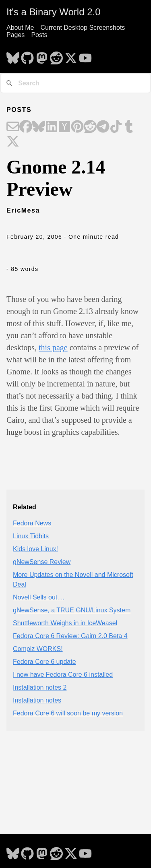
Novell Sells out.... (39, 597)
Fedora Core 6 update (44, 662)
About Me (20, 28)
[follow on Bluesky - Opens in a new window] (13, 56)
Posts (39, 35)
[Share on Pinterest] (77, 127)
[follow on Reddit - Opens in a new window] (56, 56)
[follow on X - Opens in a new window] (71, 56)
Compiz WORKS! (38, 649)
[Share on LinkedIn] (52, 127)
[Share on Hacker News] (64, 127)
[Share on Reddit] (90, 127)
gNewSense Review (42, 562)
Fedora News (32, 523)
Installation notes (37, 700)
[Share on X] (13, 142)
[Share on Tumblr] (129, 127)
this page (53, 347)
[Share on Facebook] (26, 127)
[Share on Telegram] (103, 127)
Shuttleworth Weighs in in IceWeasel (65, 623)
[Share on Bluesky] (39, 127)
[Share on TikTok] (116, 127)
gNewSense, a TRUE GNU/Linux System (72, 610)
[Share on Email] (13, 127)
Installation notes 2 (40, 687)
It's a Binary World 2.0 (54, 12)
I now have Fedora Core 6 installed (63, 675)
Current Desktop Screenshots (83, 28)
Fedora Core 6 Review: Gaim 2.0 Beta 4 (70, 636)
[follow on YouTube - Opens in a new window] (85, 56)
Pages (16, 35)
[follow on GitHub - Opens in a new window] (27, 56)
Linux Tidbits (31, 536)
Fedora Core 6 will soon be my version (68, 713)
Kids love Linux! (35, 549)
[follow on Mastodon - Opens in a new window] (42, 56)
